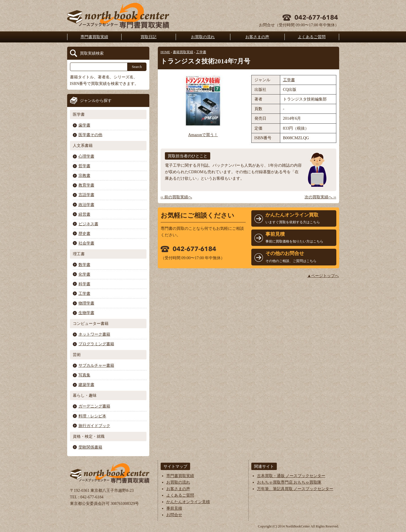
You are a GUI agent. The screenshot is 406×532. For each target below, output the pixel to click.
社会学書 (86, 243)
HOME (165, 52)
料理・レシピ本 (92, 416)
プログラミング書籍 (96, 344)
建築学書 (86, 385)
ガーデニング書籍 (94, 406)
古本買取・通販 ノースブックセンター (291, 476)
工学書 (201, 52)
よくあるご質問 (312, 37)
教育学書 (86, 185)
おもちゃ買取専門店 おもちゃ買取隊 (289, 482)
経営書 (84, 214)
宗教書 (84, 175)
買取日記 (148, 37)
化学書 (84, 274)
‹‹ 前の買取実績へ (176, 197)
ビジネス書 (88, 224)
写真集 (84, 375)
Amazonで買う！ (203, 135)
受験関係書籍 (90, 447)
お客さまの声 (257, 37)
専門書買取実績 (94, 37)
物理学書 (86, 303)
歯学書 (84, 125)
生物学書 (86, 313)
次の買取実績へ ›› (320, 197)
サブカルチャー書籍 (96, 365)
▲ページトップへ (323, 276)
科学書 (84, 284)
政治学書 (86, 205)
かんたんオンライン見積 (188, 502)
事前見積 (174, 508)
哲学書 (84, 166)
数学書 (84, 265)
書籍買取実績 (183, 52)
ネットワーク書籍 (94, 334)
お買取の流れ (203, 37)
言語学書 (86, 195)
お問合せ (174, 515)
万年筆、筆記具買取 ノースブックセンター (295, 489)
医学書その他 (90, 135)
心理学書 (86, 156)
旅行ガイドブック (94, 426)
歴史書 (84, 233)
